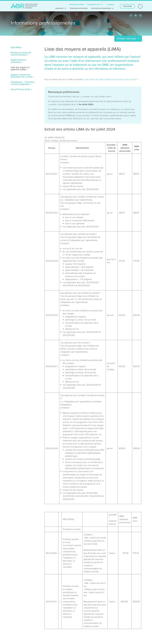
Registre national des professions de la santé (21, 76)
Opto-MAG (16, 48)
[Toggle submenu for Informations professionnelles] (113, 8)
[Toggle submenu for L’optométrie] (65, 8)
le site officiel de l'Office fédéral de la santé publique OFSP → (111, 79)
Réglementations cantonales (19, 61)
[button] (131, 16)
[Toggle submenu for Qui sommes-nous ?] (102, 4)
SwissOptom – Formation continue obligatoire (23, 83)
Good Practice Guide (20, 90)
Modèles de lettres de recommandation (21, 54)
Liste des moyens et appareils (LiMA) (20, 69)
